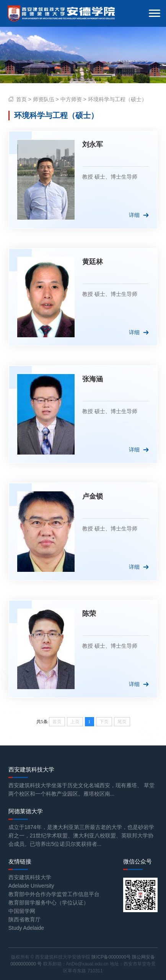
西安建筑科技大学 (30, 877)
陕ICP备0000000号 (111, 957)
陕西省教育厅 (24, 919)
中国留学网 (22, 911)
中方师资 (71, 99)
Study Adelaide (26, 928)
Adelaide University (31, 886)
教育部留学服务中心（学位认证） (49, 903)
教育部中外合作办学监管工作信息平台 (54, 894)
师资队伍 (44, 99)
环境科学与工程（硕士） (117, 99)
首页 (21, 99)
